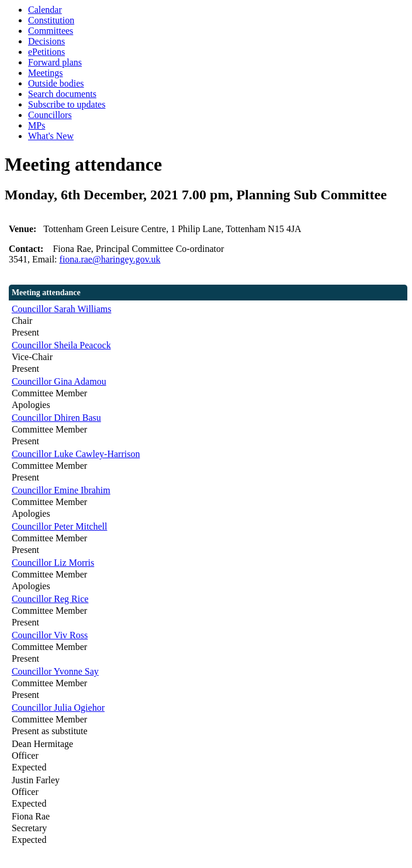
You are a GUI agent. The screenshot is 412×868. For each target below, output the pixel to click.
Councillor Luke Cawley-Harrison (76, 454)
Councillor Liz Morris (53, 563)
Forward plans (55, 62)
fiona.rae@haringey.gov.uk (110, 259)
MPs (37, 125)
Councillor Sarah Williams (62, 309)
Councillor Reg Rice (50, 599)
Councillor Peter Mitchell (60, 526)
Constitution (51, 20)
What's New (51, 136)
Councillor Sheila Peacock (61, 345)
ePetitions (46, 52)
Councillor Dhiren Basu (56, 418)
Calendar (45, 10)
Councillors (50, 115)
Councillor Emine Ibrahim (61, 490)
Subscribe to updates (67, 104)
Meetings (46, 73)
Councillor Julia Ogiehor (58, 708)
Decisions (46, 41)
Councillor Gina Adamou (59, 381)
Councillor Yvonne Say (55, 671)
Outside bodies (56, 83)
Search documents (62, 94)
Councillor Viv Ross (50, 635)
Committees (51, 31)
